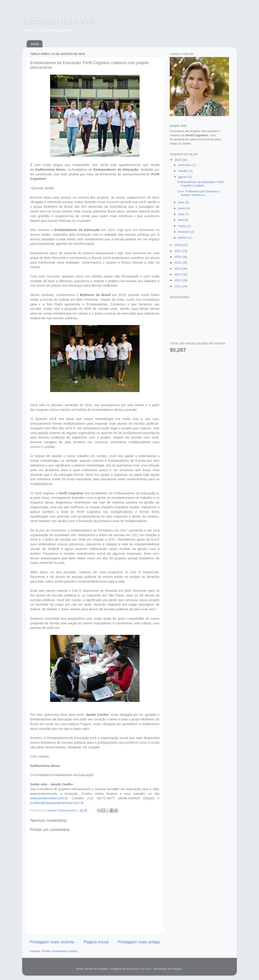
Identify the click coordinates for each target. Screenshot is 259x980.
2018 (178, 245)
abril (181, 220)
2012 (178, 280)
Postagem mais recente (52, 942)
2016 (178, 257)
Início (35, 44)
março (183, 226)
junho (182, 208)
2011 (178, 286)
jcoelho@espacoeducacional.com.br (57, 803)
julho (182, 202)
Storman (145, 969)
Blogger (177, 969)
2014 (178, 269)
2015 (178, 263)
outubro (184, 171)
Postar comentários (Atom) (60, 951)
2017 (178, 251)
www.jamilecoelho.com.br (49, 798)
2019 (178, 160)
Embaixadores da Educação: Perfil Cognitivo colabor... (201, 184)
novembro (185, 165)
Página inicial (96, 942)
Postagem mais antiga (139, 942)
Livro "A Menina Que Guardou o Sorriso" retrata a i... (199, 193)
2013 (178, 274)
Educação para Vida (58, 21)
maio (182, 214)
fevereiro (184, 232)
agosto (183, 177)
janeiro (183, 238)
